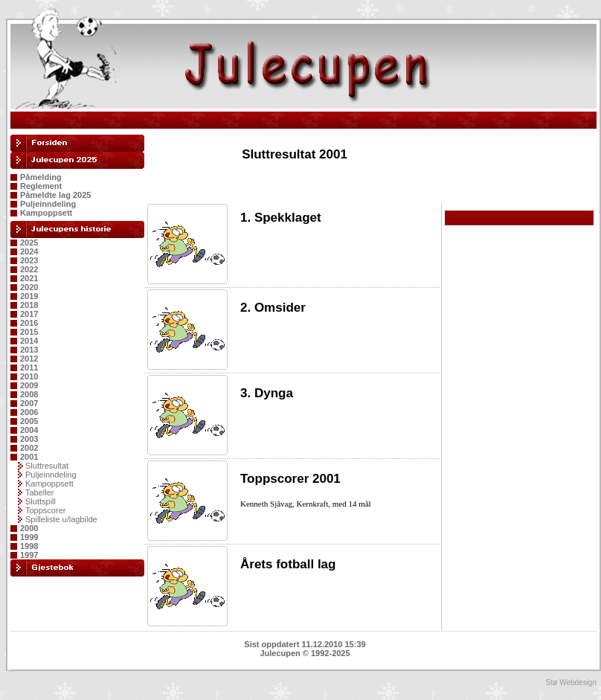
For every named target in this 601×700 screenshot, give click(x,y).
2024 (29, 251)
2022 (29, 269)
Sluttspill (41, 501)
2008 (29, 394)
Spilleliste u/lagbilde (61, 519)
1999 (29, 537)
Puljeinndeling (48, 204)
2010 (29, 376)
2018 (29, 305)
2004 (29, 430)
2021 (29, 278)
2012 (29, 359)
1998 (29, 546)
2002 (29, 448)
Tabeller (40, 492)
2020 (29, 287)
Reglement (41, 186)
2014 (29, 341)
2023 (29, 260)
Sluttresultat (47, 466)
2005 (29, 421)
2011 (29, 367)
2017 (29, 314)
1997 (29, 555)
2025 (29, 243)
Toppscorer (45, 510)
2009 (29, 385)
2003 (29, 439)
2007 (29, 403)
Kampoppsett (46, 213)
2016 (29, 323)
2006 (29, 412)
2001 (29, 457)
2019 (29, 296)
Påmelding (41, 177)
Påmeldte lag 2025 (55, 195)
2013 (29, 350)
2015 (29, 332)
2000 (29, 528)
